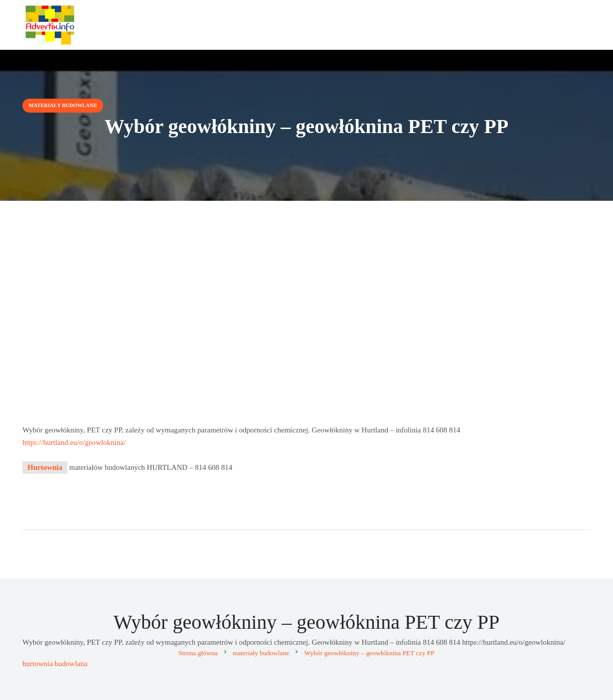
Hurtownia (45, 467)
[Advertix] (50, 25)
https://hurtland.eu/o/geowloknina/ (74, 442)
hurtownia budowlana (55, 664)
